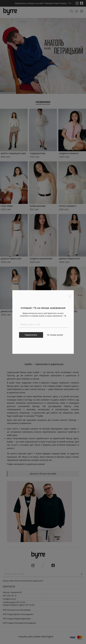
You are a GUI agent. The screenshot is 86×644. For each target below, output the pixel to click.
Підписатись (31, 335)
